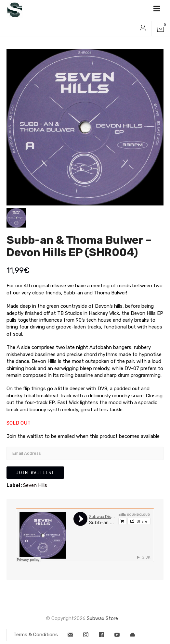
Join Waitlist (35, 472)
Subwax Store (102, 618)
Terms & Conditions (36, 635)
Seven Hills (35, 485)
